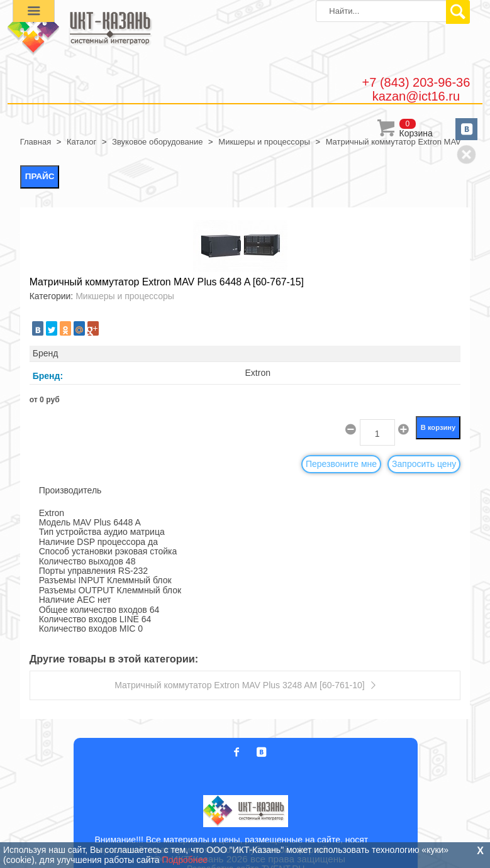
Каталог (81, 142)
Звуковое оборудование (157, 142)
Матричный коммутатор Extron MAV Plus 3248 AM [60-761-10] (239, 685)
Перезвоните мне (341, 464)
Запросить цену (424, 464)
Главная (36, 142)
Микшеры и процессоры (264, 142)
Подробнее (185, 860)
